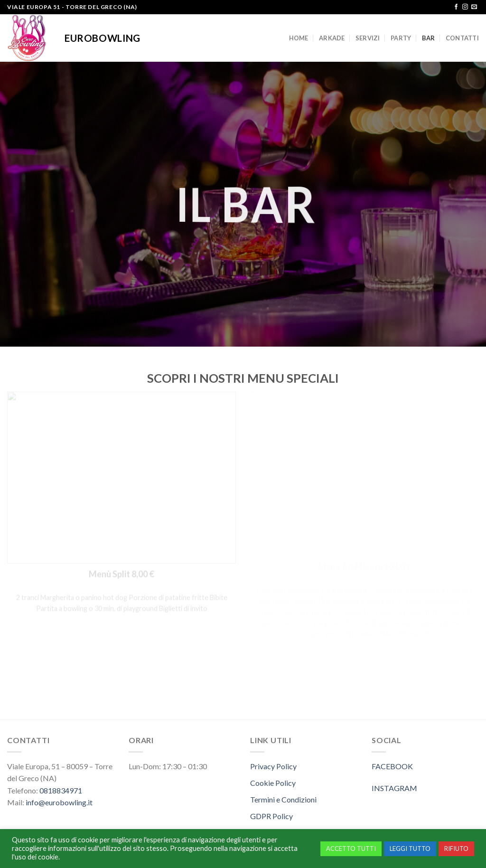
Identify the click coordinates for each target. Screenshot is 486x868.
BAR (429, 38)
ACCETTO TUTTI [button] (351, 849)
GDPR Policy (271, 816)
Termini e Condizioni (283, 799)
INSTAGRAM (394, 788)
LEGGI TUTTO (410, 849)
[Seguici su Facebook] (456, 7)
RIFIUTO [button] (456, 849)
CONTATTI (462, 38)
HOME (299, 38)
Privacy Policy (273, 766)
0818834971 (61, 790)
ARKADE (332, 38)
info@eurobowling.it (59, 802)
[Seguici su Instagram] (465, 7)
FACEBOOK (392, 766)
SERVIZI (368, 38)
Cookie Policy (273, 783)
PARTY (401, 38)
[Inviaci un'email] (474, 7)
